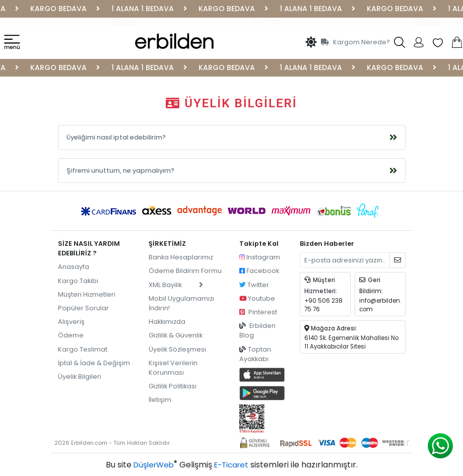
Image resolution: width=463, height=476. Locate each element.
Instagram (260, 257)
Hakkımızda (167, 322)
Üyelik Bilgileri (80, 377)
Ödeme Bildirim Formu (185, 271)
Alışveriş (71, 322)
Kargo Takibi (78, 281)
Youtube (257, 298)
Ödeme (71, 335)
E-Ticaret (231, 465)
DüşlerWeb (154, 465)
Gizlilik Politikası (173, 386)
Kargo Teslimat (83, 349)
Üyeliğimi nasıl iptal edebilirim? (116, 137)
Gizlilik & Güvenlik (176, 335)
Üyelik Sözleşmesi (177, 349)
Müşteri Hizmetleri (87, 294)
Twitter (254, 285)
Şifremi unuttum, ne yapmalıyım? (120, 171)
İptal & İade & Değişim (94, 363)
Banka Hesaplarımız (181, 257)
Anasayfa (74, 267)
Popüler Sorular (83, 308)
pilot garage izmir (87, 390)
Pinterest (258, 312)
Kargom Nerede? (355, 42)
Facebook (259, 271)
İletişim (160, 400)
